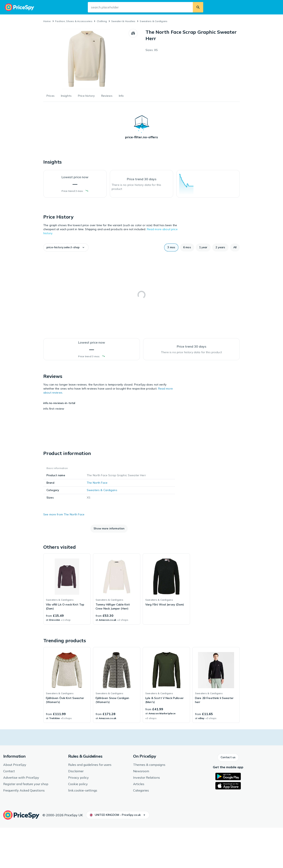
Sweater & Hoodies (123, 21)
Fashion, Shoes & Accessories (74, 21)
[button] (57, 247)
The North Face (97, 523)
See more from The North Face (64, 555)
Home (47, 21)
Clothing (102, 21)
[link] (67, 629)
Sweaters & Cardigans (154, 21)
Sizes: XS (152, 50)
